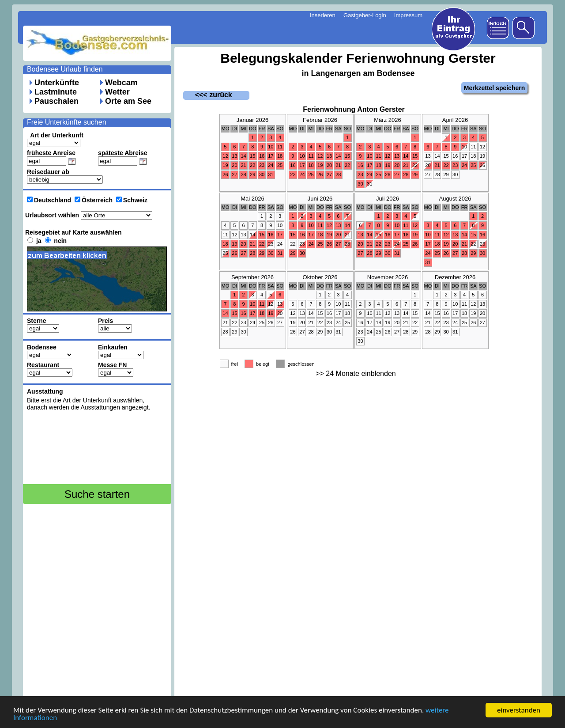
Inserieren (323, 15)
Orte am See (128, 101)
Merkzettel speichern (495, 88)
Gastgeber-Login (365, 15)
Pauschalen (56, 101)
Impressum (408, 15)
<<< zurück (208, 95)
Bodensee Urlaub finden (65, 69)
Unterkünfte (57, 83)
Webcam (121, 83)
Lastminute (56, 92)
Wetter (117, 92)
